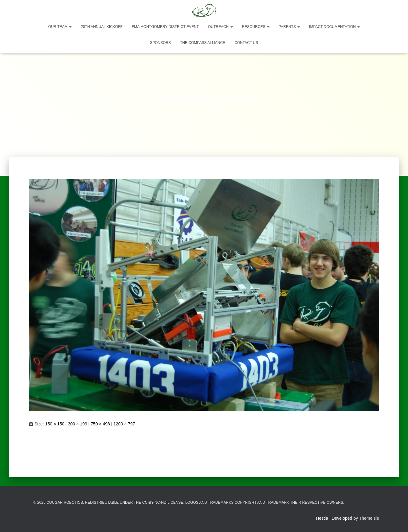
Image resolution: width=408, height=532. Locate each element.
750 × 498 (100, 424)
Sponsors (160, 43)
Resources (256, 27)
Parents (289, 27)
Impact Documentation (334, 27)
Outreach (220, 27)
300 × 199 (78, 424)
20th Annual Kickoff (102, 27)
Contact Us (246, 43)
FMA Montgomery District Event (165, 27)
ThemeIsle (369, 518)
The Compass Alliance (203, 43)
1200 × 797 (124, 424)
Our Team (60, 27)
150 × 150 (55, 424)
